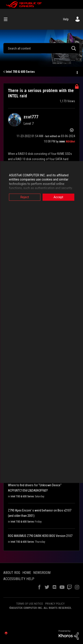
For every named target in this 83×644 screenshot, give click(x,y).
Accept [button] (58, 197)
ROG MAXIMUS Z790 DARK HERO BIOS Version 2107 (40, 536)
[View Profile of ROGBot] (70, 142)
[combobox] (41, 48)
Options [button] (77, 72)
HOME (27, 573)
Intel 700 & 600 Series (20, 72)
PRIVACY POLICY (55, 604)
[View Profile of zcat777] (31, 117)
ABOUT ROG (12, 573)
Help (66, 19)
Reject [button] (25, 197)
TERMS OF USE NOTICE (30, 604)
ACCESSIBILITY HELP (19, 579)
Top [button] (6, 633)
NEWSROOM (42, 573)
